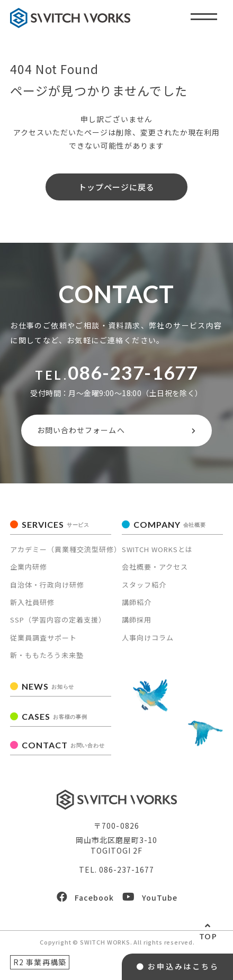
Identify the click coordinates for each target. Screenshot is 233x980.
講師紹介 (137, 602)
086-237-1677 (133, 372)
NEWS (48, 686)
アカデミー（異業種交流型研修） (66, 549)
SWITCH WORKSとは (157, 549)
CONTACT (63, 745)
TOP (208, 936)
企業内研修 (29, 567)
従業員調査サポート (43, 638)
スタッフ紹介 (144, 585)
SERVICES (56, 524)
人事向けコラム (148, 638)
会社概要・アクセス (155, 567)
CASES (54, 716)
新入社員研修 (32, 602)
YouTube (150, 897)
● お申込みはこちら (178, 966)
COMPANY (170, 524)
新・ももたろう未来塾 (47, 655)
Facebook (85, 897)
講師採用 (137, 620)
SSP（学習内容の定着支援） (58, 620)
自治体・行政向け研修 (47, 585)
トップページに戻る (116, 187)
